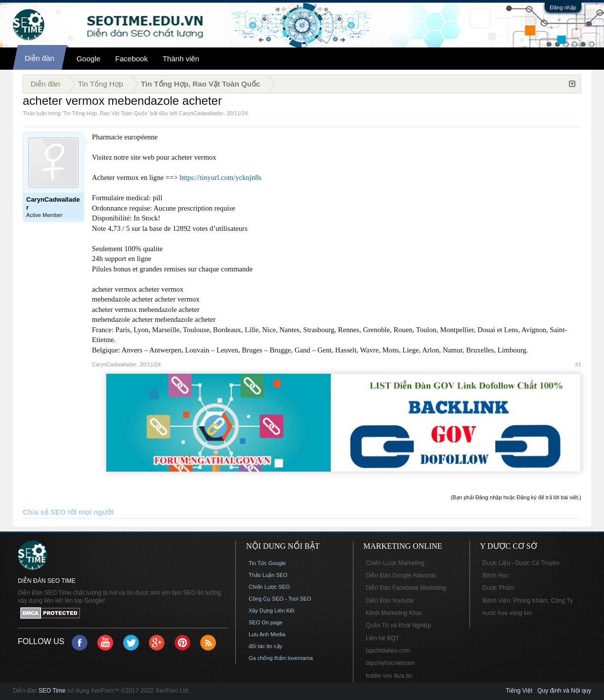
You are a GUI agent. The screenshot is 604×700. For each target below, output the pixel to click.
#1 (578, 364)
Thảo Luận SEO (268, 575)
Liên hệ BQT (383, 638)
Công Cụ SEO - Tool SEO (280, 599)
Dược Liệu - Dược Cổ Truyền (521, 563)
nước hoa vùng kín (507, 613)
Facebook (131, 59)
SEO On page (266, 622)
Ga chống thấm (267, 658)
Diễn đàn (40, 58)
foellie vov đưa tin (389, 676)
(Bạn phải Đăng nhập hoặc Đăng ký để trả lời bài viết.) (516, 497)
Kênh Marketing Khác (394, 613)
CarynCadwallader (201, 113)
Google (88, 59)
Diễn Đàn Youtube (390, 601)
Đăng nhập (563, 7)
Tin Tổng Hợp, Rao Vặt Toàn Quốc (105, 113)
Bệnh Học (496, 575)
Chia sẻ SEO (44, 512)
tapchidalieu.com (388, 651)
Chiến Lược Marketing (395, 563)
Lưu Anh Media (267, 634)
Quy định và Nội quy (564, 691)
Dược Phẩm (498, 588)
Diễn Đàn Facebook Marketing (406, 588)
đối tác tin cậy (265, 646)
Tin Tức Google (267, 563)
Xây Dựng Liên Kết (272, 611)
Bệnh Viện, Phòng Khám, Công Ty (528, 601)
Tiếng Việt (519, 691)
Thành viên (181, 59)
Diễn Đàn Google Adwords (401, 575)
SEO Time (52, 691)
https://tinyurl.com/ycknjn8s (220, 177)
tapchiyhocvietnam (390, 663)
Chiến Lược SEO (269, 587)
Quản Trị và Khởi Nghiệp (398, 625)
